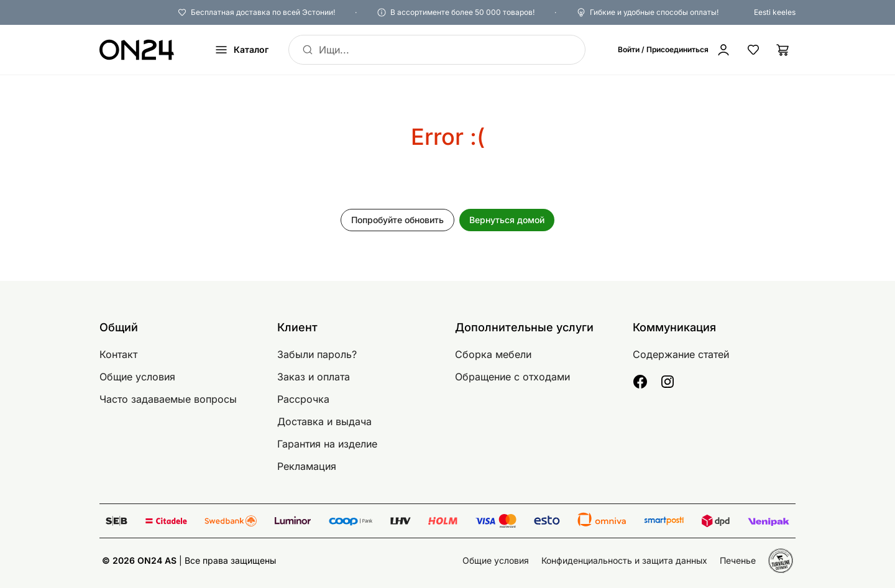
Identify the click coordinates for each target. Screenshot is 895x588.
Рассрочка (303, 399)
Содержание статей (681, 354)
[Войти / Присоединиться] (674, 50)
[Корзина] (783, 50)
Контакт (118, 354)
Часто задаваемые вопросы (168, 399)
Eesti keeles (775, 12)
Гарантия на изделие (327, 444)
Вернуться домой (507, 220)
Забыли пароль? (317, 354)
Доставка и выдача (324, 421)
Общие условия (137, 377)
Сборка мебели (493, 354)
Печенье (738, 560)
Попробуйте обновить (397, 220)
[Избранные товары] (753, 50)
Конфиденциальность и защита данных (624, 560)
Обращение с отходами (512, 377)
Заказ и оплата (314, 377)
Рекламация (307, 466)
